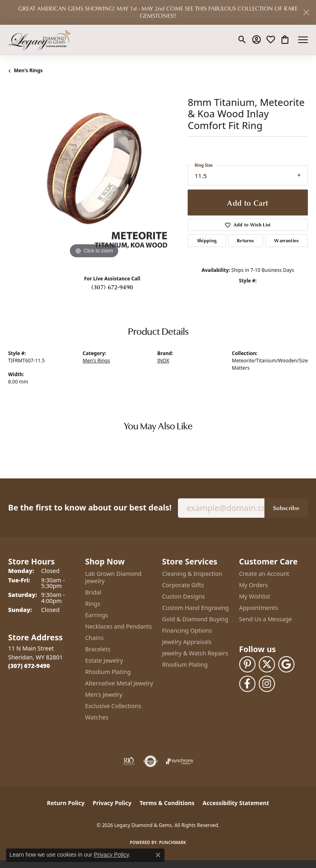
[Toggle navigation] (303, 40)
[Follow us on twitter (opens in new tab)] (267, 664)
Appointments (259, 608)
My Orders (254, 585)
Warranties (286, 240)
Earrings (97, 615)
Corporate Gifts (183, 585)
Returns (245, 240)
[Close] (306, 12)
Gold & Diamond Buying (195, 619)
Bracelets (98, 649)
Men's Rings (28, 70)
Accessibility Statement (236, 803)
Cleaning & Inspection (192, 574)
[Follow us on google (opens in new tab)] (286, 664)
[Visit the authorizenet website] (150, 761)
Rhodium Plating (108, 672)
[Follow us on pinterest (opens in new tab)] (247, 664)
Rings (93, 604)
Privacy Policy (112, 803)
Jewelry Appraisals (187, 642)
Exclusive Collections (113, 706)
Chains (95, 638)
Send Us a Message (266, 619)
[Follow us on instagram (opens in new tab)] (267, 684)
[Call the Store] (29, 666)
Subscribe (286, 508)
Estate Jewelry (104, 660)
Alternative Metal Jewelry (119, 683)
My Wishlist (255, 596)
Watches (97, 717)
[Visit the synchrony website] (180, 761)
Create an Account (264, 574)
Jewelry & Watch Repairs (195, 653)
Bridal (93, 592)
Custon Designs (183, 596)
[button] (242, 40)
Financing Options (187, 630)
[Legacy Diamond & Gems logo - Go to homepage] (40, 40)
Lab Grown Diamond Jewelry (114, 577)
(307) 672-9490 (112, 287)
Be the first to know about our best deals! (90, 507)
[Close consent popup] (158, 855)
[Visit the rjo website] (129, 761)
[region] (94, 174)
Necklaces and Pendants (119, 626)
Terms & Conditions (167, 803)
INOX (163, 361)
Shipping (207, 240)
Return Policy (66, 803)
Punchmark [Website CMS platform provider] (173, 842)
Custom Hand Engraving (195, 608)
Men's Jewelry (104, 695)
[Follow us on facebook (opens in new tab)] (247, 684)
